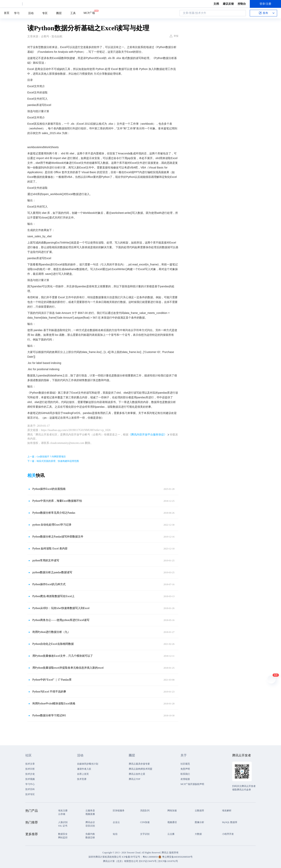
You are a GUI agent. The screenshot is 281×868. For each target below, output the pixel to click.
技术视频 (30, 779)
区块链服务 (119, 811)
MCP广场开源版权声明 (192, 784)
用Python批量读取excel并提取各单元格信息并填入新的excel (68, 668)
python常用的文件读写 (46, 560)
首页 (7, 13)
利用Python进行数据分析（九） (51, 632)
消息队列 (145, 811)
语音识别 (90, 826)
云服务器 (90, 811)
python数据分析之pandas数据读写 (52, 572)
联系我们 (185, 774)
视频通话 (172, 822)
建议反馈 (228, 4)
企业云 (116, 822)
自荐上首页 (83, 774)
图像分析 (199, 822)
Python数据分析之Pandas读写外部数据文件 (58, 537)
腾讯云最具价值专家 (139, 764)
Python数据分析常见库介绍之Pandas (54, 513)
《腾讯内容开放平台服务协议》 (148, 435)
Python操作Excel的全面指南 (49, 489)
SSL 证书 (63, 826)
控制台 (242, 4)
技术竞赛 (82, 779)
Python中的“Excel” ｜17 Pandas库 (52, 680)
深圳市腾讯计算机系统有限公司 (105, 857)
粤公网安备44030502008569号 (177, 857)
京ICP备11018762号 (168, 861)
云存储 (62, 814)
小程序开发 (228, 834)
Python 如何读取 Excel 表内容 (50, 549)
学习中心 (30, 784)
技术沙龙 (30, 774)
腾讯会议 (90, 822)
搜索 (242, 13)
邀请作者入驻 (84, 769)
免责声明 (185, 769)
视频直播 (90, 814)
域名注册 (63, 811)
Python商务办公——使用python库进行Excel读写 (61, 620)
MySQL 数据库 (230, 822)
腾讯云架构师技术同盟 (140, 769)
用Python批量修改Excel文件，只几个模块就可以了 (63, 656)
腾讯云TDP (135, 779)
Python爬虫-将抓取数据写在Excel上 (53, 596)
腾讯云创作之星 (137, 774)
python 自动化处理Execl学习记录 (52, 525)
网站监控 (63, 838)
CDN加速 (145, 822)
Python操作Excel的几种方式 (49, 584)
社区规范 (185, 764)
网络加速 (172, 811)
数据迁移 (90, 838)
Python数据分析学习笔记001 (49, 715)
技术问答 (30, 769)
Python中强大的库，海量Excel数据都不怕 (57, 501)
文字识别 (145, 834)
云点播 (171, 834)
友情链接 (185, 779)
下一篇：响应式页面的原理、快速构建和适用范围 (53, 461)
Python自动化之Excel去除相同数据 (53, 644)
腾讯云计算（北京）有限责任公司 (121, 861)
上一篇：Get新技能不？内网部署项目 (47, 457)
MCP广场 (89, 13)
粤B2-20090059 (151, 857)
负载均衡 (90, 834)
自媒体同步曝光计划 (88, 764)
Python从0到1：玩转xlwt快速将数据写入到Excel (61, 608)
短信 (115, 834)
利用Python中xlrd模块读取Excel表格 (54, 704)
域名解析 (227, 811)
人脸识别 (63, 822)
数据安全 (63, 834)
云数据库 (199, 811)
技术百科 (30, 789)
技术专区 (30, 794)
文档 (216, 4)
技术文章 (30, 764)
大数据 (198, 834)
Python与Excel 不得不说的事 (49, 692)
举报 (174, 36)
